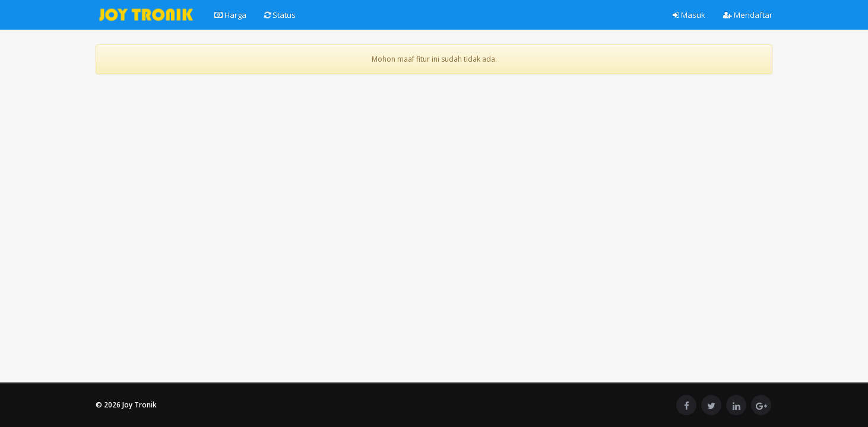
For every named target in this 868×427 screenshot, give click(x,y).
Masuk (689, 15)
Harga (230, 15)
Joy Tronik (140, 405)
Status (279, 15)
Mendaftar (748, 15)
